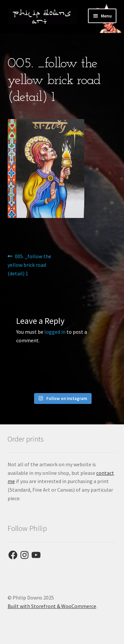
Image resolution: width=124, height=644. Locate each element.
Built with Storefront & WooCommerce (52, 606)
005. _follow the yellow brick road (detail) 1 (30, 264)
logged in (55, 332)
